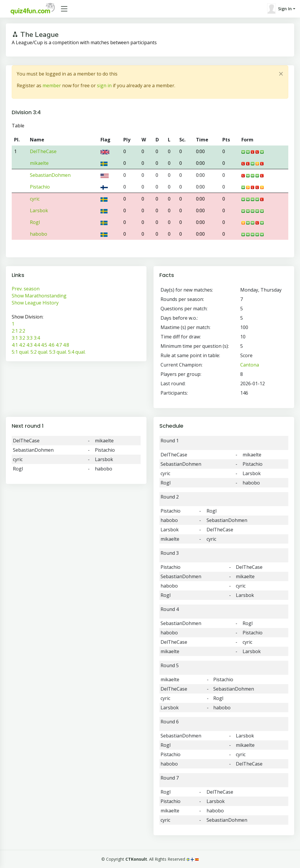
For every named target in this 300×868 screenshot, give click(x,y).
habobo (39, 234)
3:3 (29, 338)
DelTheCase (43, 151)
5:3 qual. (58, 352)
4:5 (44, 345)
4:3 (29, 345)
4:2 (22, 345)
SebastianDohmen (50, 175)
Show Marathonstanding (39, 296)
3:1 (15, 338)
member (52, 85)
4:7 (59, 345)
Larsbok (39, 210)
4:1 (15, 345)
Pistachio (40, 187)
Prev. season (26, 289)
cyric (35, 199)
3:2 (22, 338)
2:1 (15, 331)
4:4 (37, 345)
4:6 (51, 345)
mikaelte (39, 163)
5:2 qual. (39, 352)
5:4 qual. (77, 352)
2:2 (22, 331)
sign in (104, 85)
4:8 (66, 345)
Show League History (35, 303)
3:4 (37, 338)
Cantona (250, 365)
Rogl (35, 222)
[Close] (281, 74)
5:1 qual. (21, 352)
